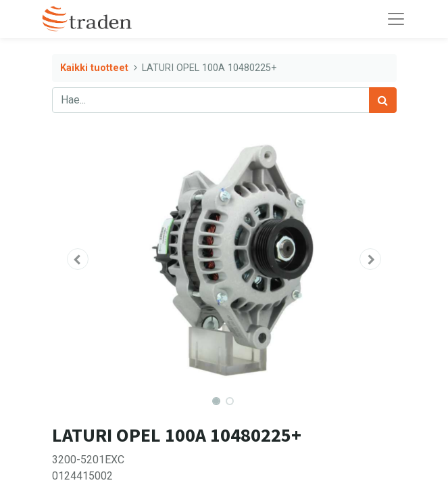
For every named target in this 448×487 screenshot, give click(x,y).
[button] (78, 259)
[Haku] (383, 100)
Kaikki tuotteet (94, 68)
